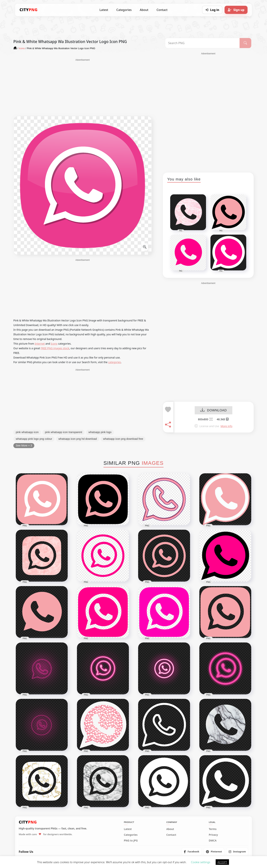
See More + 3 (24, 445)
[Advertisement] (83, 88)
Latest (104, 10)
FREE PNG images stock (55, 348)
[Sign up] (236, 10)
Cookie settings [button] (201, 862)
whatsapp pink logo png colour (34, 439)
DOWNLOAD (214, 410)
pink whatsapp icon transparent (64, 432)
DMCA (213, 841)
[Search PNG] (202, 43)
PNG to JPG (131, 841)
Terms (213, 829)
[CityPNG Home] (29, 10)
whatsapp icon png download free (123, 439)
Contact (162, 10)
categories (114, 362)
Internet (40, 344)
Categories (124, 10)
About (144, 10)
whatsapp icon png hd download (78, 439)
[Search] (245, 43)
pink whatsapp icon (27, 432)
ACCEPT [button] (222, 862)
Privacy (213, 835)
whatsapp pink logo (100, 432)
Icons (54, 344)
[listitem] (192, 852)
